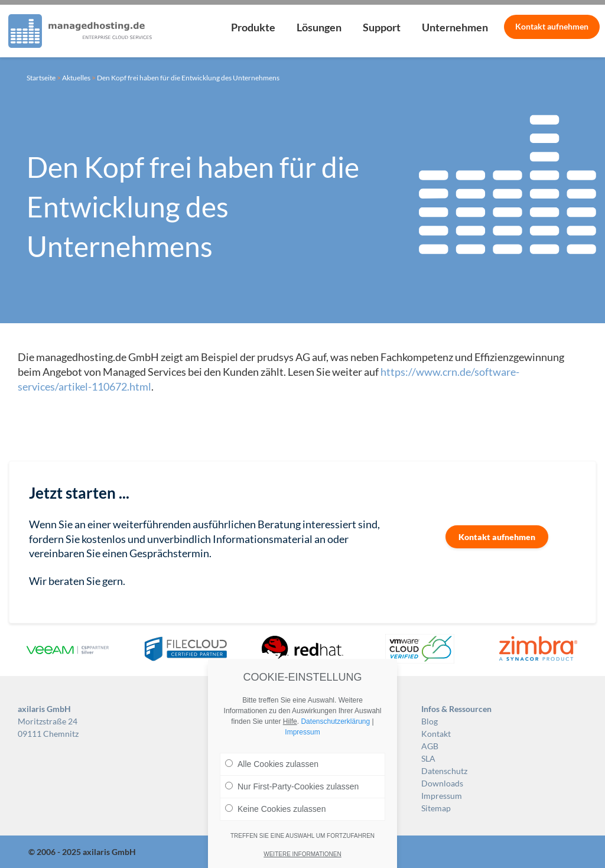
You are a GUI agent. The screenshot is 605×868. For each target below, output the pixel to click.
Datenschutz (444, 771)
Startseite (41, 78)
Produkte (253, 27)
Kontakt (552, 26)
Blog (430, 721)
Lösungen (319, 27)
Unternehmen (455, 27)
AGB (430, 746)
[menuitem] (253, 31)
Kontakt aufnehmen (497, 537)
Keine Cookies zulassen (275, 809)
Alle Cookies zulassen (272, 764)
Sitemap (436, 808)
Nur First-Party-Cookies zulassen (292, 786)
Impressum (442, 796)
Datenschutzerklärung (335, 721)
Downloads (442, 783)
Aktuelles (76, 78)
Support (382, 27)
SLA (428, 758)
